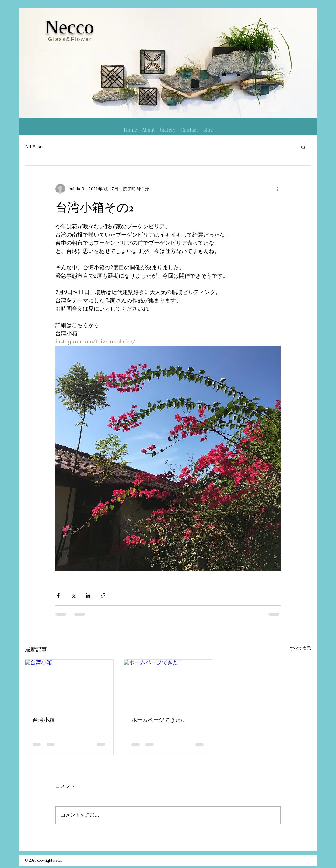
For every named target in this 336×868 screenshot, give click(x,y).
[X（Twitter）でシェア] (73, 595)
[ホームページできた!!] (168, 684)
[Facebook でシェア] (58, 595)
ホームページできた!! (158, 720)
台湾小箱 (44, 720)
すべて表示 (300, 648)
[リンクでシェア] (103, 595)
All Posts (34, 147)
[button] (303, 147)
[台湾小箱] (69, 684)
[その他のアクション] (277, 189)
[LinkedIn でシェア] (88, 595)
